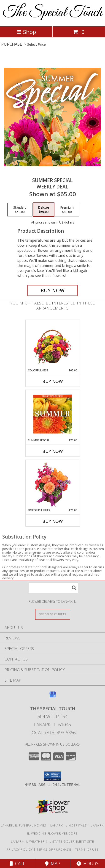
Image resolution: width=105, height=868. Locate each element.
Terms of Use (87, 849)
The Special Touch (52, 13)
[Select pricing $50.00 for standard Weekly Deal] (20, 210)
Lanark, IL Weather (28, 841)
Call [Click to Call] (17, 864)
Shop (26, 32)
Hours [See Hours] (87, 864)
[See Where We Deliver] (53, 614)
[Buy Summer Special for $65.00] (53, 290)
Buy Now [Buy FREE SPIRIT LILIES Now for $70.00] (53, 521)
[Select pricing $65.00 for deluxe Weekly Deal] (44, 210)
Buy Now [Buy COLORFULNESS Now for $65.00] (53, 381)
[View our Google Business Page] (53, 697)
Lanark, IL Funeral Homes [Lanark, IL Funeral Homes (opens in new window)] (23, 825)
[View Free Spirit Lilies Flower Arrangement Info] (52, 484)
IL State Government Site (71, 841)
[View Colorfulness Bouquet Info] (52, 344)
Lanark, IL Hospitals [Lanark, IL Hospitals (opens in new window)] (69, 825)
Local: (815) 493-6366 (53, 733)
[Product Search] (54, 588)
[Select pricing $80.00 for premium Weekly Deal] (67, 210)
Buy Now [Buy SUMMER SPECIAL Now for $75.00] (53, 451)
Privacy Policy (20, 849)
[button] (52, 776)
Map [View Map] (53, 864)
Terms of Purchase (54, 849)
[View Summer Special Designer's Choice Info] (52, 414)
